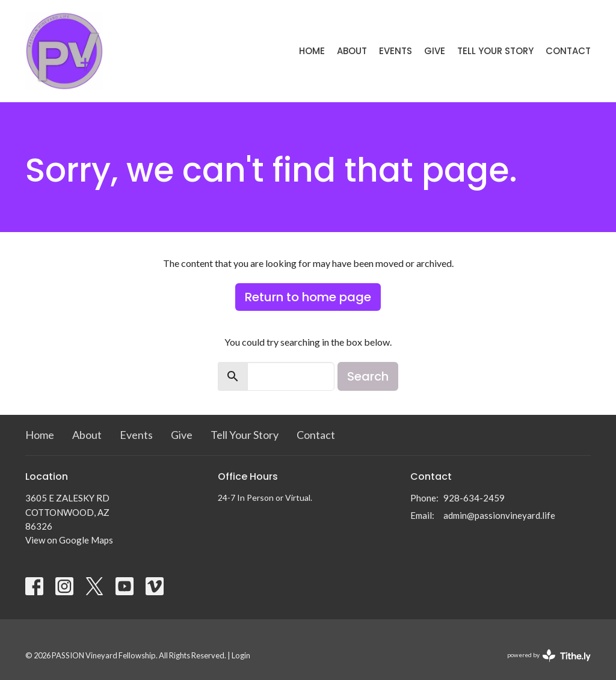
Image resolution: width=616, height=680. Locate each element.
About (352, 51)
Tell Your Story (495, 51)
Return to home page (308, 297)
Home (312, 51)
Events (396, 51)
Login (241, 655)
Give (435, 51)
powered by (549, 656)
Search (368, 376)
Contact (568, 51)
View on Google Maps (69, 540)
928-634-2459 (474, 498)
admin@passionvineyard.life (499, 515)
